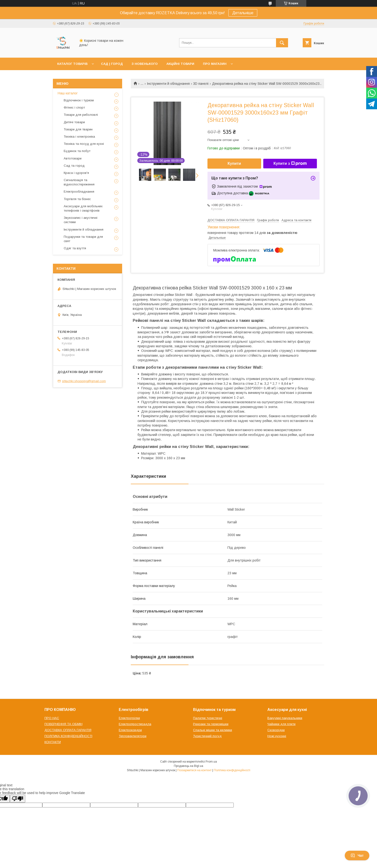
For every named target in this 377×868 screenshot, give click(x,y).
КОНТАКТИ (53, 742)
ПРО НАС (52, 718)
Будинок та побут (77, 151)
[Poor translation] (18, 799)
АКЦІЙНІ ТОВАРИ (180, 64)
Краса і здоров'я (76, 173)
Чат (357, 856)
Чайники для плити (281, 724)
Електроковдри (130, 730)
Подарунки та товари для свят (83, 239)
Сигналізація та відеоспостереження (79, 182)
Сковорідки (276, 730)
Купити (234, 163)
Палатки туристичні (208, 718)
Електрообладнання (79, 192)
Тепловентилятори (133, 736)
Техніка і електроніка (79, 137)
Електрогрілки (129, 718)
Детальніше (243, 13)
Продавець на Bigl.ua (188, 766)
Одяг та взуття (75, 248)
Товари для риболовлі (81, 115)
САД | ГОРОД (112, 64)
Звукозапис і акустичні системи (81, 220)
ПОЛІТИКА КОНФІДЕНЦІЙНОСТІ (68, 736)
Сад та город (74, 166)
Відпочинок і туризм (79, 100)
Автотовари (73, 158)
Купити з (290, 164)
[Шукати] (282, 43)
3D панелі (201, 84)
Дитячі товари (74, 122)
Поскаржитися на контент (194, 770)
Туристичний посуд (207, 736)
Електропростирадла (135, 724)
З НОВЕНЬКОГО (145, 64)
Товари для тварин (78, 129)
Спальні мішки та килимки (213, 730)
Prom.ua (211, 762)
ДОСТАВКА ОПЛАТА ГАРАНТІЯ (68, 730)
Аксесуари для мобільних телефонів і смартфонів (83, 208)
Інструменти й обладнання (168, 84)
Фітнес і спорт (74, 107)
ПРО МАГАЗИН (215, 64)
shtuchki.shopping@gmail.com (84, 381)
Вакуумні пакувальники (285, 718)
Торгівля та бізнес (77, 199)
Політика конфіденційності (232, 770)
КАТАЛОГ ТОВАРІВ (72, 64)
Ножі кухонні (277, 736)
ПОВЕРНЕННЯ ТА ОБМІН (63, 724)
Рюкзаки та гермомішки (211, 724)
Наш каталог (68, 93)
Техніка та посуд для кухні (84, 144)
